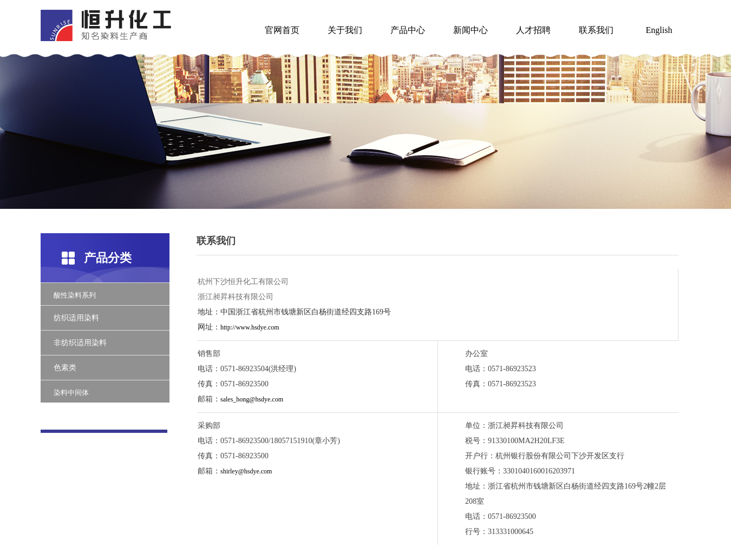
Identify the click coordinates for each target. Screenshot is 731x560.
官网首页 (282, 30)
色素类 (65, 368)
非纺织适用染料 (80, 343)
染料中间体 (71, 393)
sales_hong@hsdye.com (252, 399)
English (659, 30)
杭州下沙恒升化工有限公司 (243, 282)
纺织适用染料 (76, 318)
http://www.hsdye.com (250, 327)
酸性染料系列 (75, 295)
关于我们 (345, 30)
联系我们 (596, 30)
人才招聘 (533, 30)
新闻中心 (471, 30)
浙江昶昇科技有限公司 (236, 297)
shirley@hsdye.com (246, 471)
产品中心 (408, 30)
